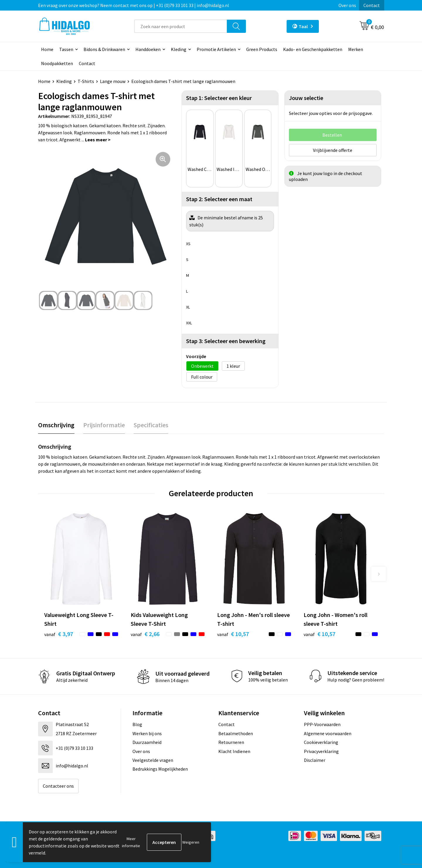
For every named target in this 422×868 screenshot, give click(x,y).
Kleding (179, 49)
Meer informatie (131, 842)
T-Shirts (86, 81)
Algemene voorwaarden (328, 733)
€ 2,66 (145, 634)
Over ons (347, 5)
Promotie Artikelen (216, 49)
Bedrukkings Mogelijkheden (160, 769)
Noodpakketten (57, 63)
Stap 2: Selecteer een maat (219, 199)
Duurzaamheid (147, 742)
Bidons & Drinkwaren (104, 49)
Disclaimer (315, 760)
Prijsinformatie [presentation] (104, 425)
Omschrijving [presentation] (56, 425)
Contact (372, 5)
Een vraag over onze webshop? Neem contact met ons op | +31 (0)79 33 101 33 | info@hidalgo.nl (134, 5)
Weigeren (191, 842)
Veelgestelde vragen (153, 760)
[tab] (56, 425)
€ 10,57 (233, 634)
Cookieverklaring (321, 742)
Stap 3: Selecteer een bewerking (226, 341)
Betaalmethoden (236, 733)
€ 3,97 (59, 634)
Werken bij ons (147, 733)
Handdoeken (148, 49)
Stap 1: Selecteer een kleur (219, 98)
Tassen (66, 49)
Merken (356, 49)
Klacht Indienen (234, 751)
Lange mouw (113, 81)
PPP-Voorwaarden (322, 724)
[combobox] (181, 26)
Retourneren (231, 742)
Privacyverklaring (321, 751)
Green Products (262, 49)
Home (47, 49)
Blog (137, 724)
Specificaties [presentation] (151, 425)
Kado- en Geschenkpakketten (313, 49)
